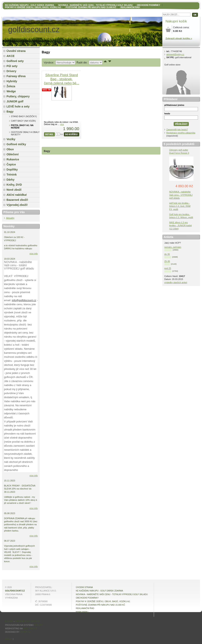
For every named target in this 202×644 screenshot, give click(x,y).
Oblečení (13, 154)
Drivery (11, 71)
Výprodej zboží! (17, 205)
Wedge (11, 91)
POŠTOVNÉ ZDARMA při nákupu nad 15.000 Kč (91, 7)
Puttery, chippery (18, 96)
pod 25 (168, 268)
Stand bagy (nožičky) (24, 116)
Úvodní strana (16, 51)
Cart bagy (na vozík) (23, 121)
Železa (11, 86)
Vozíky (11, 139)
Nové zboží (14, 190)
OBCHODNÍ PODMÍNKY (148, 5)
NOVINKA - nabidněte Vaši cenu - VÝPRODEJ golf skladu (181, 195)
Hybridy (12, 81)
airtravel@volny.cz (175, 54)
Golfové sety (15, 61)
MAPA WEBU (82, 612)
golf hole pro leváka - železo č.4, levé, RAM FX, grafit (180, 206)
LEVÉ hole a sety (18, 106)
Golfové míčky (16, 144)
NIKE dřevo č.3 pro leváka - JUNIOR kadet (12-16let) (180, 225)
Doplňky (12, 169)
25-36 (167, 261)
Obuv (10, 149)
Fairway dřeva (16, 76)
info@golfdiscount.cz (24, 300)
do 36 (167, 254)
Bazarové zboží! (17, 200)
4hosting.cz (30, 629)
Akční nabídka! (17, 195)
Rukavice (13, 159)
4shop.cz (25, 632)
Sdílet (9, 639)
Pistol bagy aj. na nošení (22, 126)
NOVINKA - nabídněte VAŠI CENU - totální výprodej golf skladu (95, 5)
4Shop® (38, 625)
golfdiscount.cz (15, 591)
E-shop (9, 621)
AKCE (11, 56)
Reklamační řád (130, 7)
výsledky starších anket (176, 282)
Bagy (10, 112)
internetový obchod (27, 621)
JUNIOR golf (15, 101)
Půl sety (12, 66)
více (62, 124)
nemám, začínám (173, 247)
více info (34, 254)
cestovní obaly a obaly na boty (25, 133)
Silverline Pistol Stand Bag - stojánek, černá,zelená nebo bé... (62, 79)
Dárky (10, 180)
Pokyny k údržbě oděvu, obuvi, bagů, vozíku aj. (33, 7)
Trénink (12, 175)
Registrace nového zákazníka (181, 133)
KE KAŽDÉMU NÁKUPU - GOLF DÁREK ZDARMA (30, 5)
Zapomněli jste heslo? (177, 129)
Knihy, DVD (14, 185)
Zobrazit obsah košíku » (179, 38)
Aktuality (10, 218)
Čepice (11, 164)
